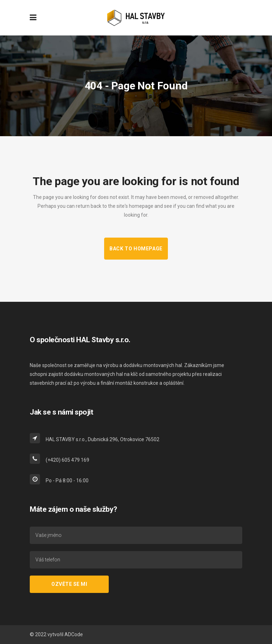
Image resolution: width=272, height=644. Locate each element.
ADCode (74, 634)
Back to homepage (136, 249)
